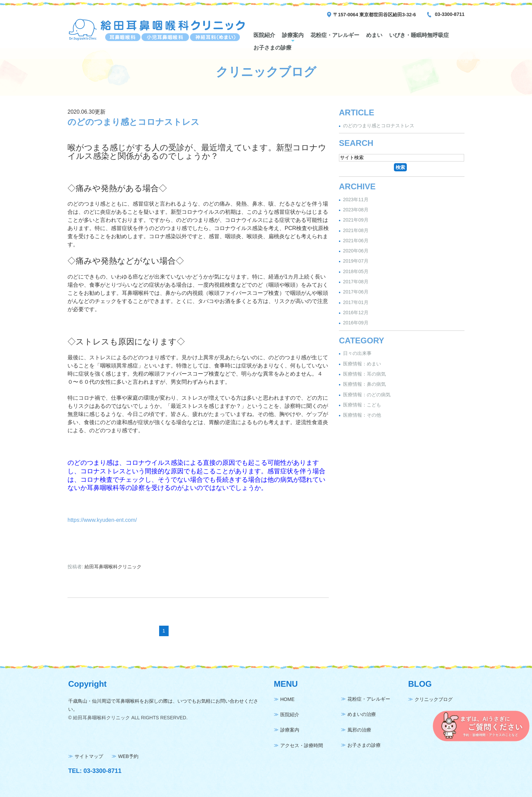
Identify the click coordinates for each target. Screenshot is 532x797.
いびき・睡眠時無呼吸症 (419, 35)
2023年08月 (356, 210)
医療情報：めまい (362, 364)
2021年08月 (356, 230)
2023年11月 (356, 200)
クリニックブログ (434, 699)
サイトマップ (89, 756)
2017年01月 (356, 302)
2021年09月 (356, 220)
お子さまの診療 (272, 48)
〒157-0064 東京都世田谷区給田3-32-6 (375, 15)
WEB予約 (128, 756)
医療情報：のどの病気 (367, 395)
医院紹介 (264, 35)
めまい (374, 35)
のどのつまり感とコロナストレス (134, 122)
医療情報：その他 (362, 415)
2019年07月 (356, 261)
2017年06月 (356, 292)
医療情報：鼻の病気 (364, 384)
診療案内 (293, 35)
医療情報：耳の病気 (364, 374)
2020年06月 (356, 251)
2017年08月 (356, 282)
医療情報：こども (362, 405)
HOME (287, 699)
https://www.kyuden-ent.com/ (102, 520)
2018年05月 (356, 271)
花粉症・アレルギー (335, 35)
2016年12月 (356, 312)
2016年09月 (356, 323)
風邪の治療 (359, 730)
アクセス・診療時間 (302, 745)
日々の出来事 (357, 354)
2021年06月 (356, 241)
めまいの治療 (362, 715)
